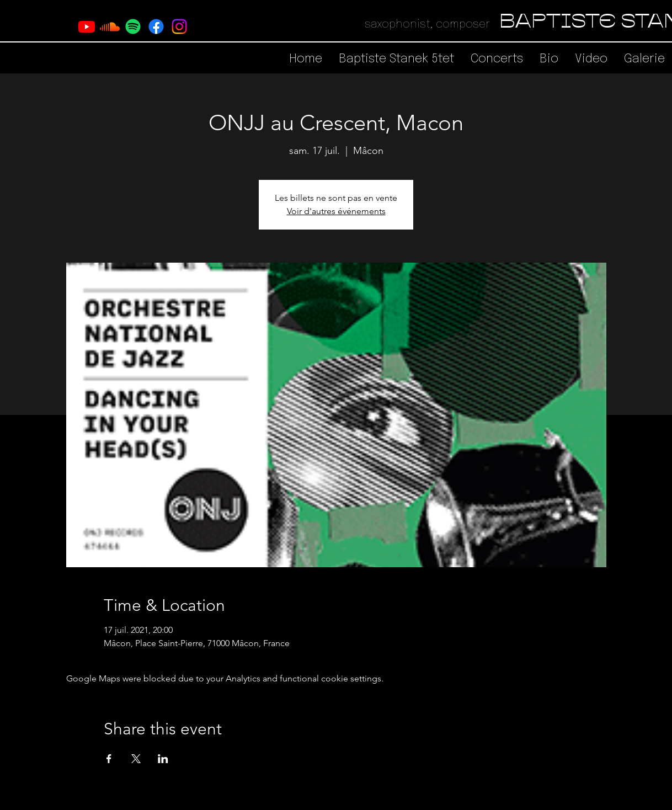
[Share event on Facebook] (109, 759)
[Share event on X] (136, 759)
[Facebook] (156, 26)
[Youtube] (87, 26)
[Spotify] (133, 26)
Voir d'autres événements (336, 211)
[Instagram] (179, 26)
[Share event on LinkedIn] (163, 759)
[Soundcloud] (110, 26)
